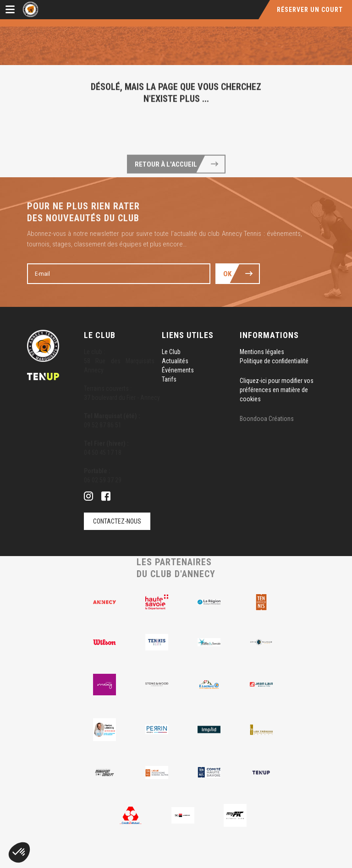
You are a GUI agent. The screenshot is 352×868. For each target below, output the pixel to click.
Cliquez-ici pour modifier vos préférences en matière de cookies (277, 390)
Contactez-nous (117, 521)
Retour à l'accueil (166, 180)
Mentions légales (262, 352)
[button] (19, 852)
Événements (178, 370)
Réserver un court (310, 10)
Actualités (175, 361)
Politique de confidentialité (274, 361)
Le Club (171, 352)
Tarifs (169, 379)
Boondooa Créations (267, 419)
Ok (227, 274)
